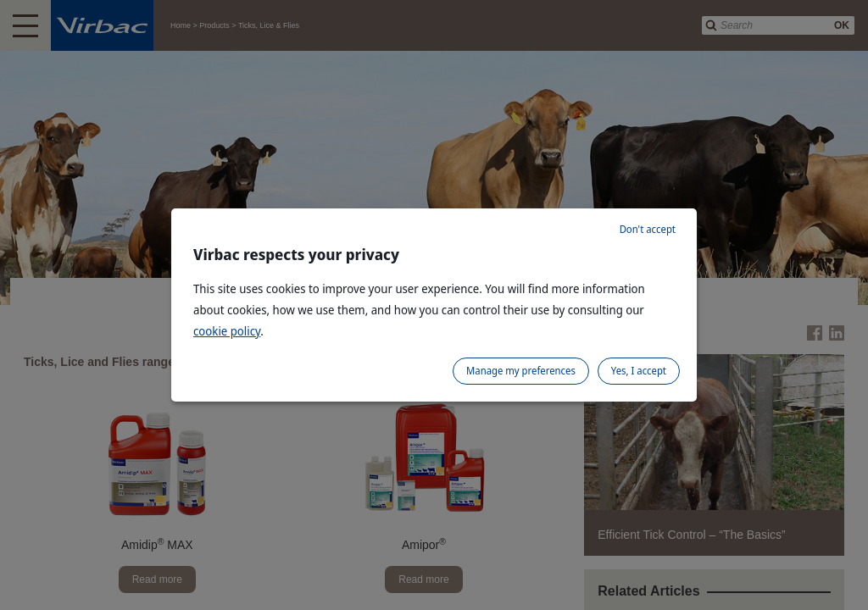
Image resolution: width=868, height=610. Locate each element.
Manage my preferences (521, 371)
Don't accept (648, 229)
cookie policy (227, 331)
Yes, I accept (639, 371)
